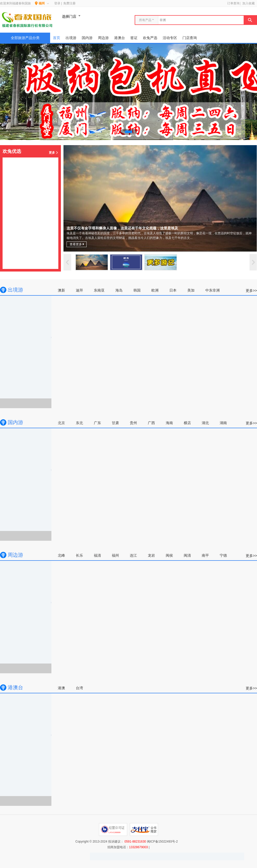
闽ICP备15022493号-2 (162, 842)
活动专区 (170, 38)
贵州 (133, 423)
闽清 (187, 555)
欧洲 (155, 290)
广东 (97, 423)
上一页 (67, 262)
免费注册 (69, 3)
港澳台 (120, 38)
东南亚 (99, 290)
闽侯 (169, 555)
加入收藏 (249, 3)
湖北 (205, 423)
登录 (57, 3)
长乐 (79, 555)
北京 (61, 423)
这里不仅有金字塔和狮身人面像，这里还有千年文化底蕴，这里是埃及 (160, 198)
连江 (133, 555)
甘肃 (115, 423)
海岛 (119, 290)
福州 (115, 555)
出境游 (71, 38)
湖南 (223, 423)
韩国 (137, 290)
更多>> (251, 291)
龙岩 (151, 555)
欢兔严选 (150, 38)
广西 (151, 423)
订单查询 (233, 3)
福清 (97, 555)
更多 (54, 153)
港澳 (61, 688)
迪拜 (79, 290)
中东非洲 (213, 290)
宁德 (223, 555)
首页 (57, 38)
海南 (169, 423)
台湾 (79, 688)
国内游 (87, 38)
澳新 (61, 290)
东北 (79, 423)
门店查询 (190, 38)
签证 (134, 38)
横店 (187, 423)
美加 (191, 290)
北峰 (61, 555)
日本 (173, 290)
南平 (205, 555)
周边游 (103, 38)
